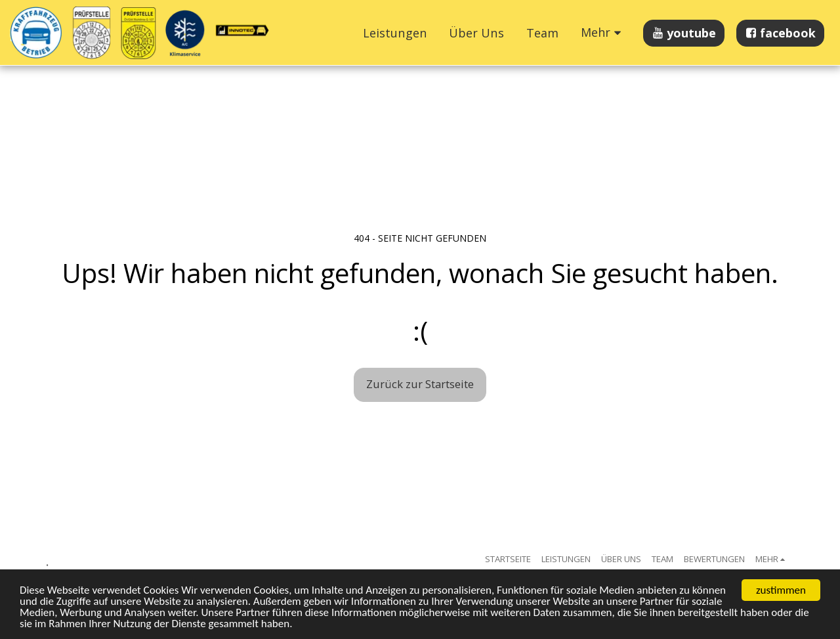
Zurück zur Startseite (420, 384)
